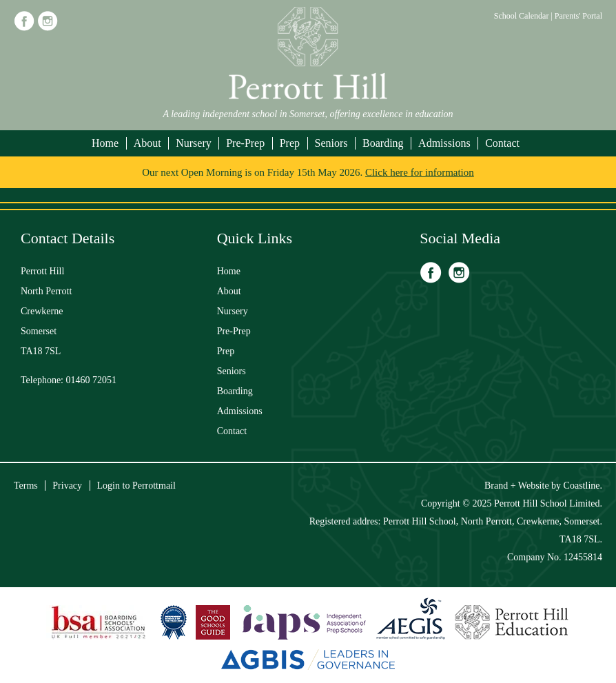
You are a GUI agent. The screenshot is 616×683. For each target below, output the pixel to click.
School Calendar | (524, 16)
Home (105, 143)
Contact (502, 143)
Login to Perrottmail (136, 486)
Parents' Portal (578, 16)
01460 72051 (92, 380)
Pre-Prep (245, 143)
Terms (26, 486)
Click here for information (420, 172)
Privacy (67, 486)
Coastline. (583, 486)
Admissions (444, 143)
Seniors (331, 143)
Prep (290, 143)
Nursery (194, 143)
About (147, 143)
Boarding (383, 143)
